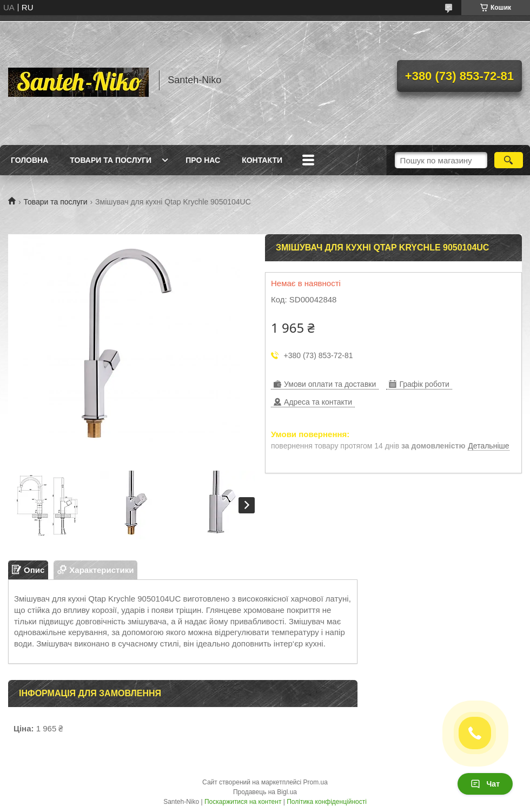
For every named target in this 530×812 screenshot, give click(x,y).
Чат (485, 784)
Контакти (262, 160)
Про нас (203, 160)
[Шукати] (509, 160)
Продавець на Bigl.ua (265, 792)
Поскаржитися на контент (243, 802)
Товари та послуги (111, 160)
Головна (29, 160)
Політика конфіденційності (327, 802)
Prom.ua (316, 782)
